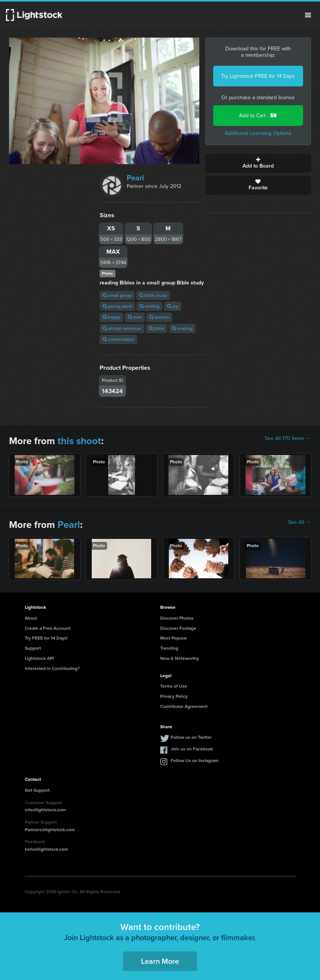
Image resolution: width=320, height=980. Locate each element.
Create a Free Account (48, 628)
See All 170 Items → (288, 439)
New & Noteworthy (180, 658)
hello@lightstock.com (46, 849)
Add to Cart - (258, 116)
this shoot (79, 441)
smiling (149, 306)
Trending (169, 648)
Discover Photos (177, 618)
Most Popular (174, 638)
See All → (300, 522)
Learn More (160, 961)
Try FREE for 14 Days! (46, 638)
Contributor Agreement (184, 706)
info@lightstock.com (45, 810)
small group (117, 295)
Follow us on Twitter (191, 737)
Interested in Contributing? (52, 668)
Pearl (135, 178)
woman (159, 317)
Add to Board (258, 163)
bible (157, 328)
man (135, 317)
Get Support (37, 790)
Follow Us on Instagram (195, 761)
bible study (153, 295)
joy (173, 306)
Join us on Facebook (192, 749)
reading (182, 328)
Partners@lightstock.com (50, 830)
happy (111, 317)
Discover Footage (178, 628)
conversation (118, 339)
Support (33, 648)
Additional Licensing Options (258, 133)
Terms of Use (174, 686)
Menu (308, 15)
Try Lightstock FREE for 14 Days (258, 76)
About (31, 618)
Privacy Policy (174, 696)
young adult (117, 306)
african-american (122, 328)
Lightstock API (39, 658)
